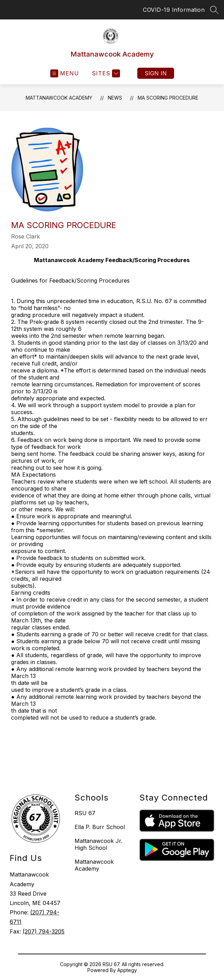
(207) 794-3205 (44, 931)
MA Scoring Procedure (168, 98)
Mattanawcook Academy (59, 98)
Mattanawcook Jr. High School (98, 844)
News (115, 98)
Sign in (156, 73)
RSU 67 (85, 813)
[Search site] (214, 10)
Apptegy (127, 970)
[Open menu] (65, 73)
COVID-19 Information (174, 10)
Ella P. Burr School (100, 827)
